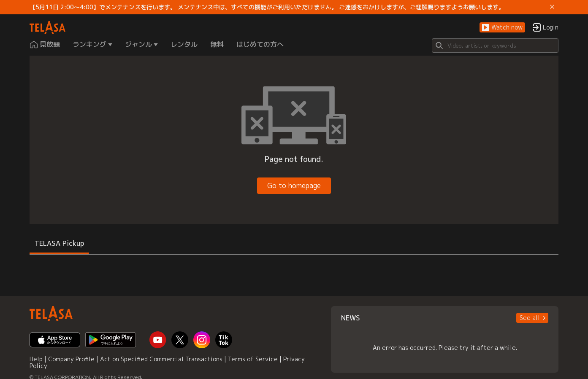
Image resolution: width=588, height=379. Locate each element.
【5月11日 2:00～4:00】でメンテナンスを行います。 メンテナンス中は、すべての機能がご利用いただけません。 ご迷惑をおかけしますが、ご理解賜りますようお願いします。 (267, 7)
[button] (502, 28)
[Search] (495, 46)
